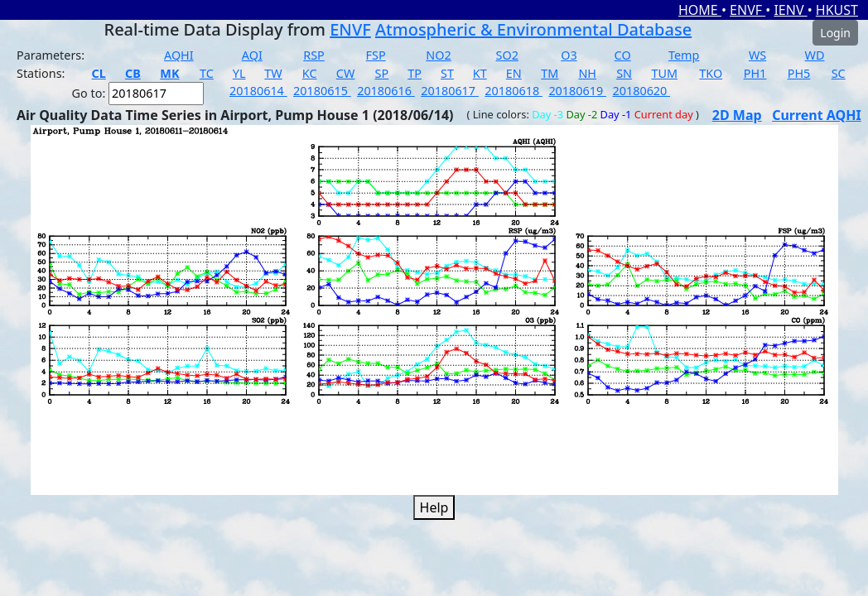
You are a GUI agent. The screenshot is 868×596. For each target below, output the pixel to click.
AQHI (179, 55)
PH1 (755, 73)
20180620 (641, 91)
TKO (711, 73)
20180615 (322, 91)
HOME (700, 10)
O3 (569, 55)
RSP (314, 55)
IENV (790, 10)
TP (415, 73)
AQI (252, 55)
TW (273, 73)
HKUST (837, 10)
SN (624, 73)
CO (623, 55)
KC (310, 73)
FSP (376, 55)
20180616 (386, 91)
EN (514, 73)
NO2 (438, 55)
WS (757, 55)
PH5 (799, 73)
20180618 (514, 91)
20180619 (577, 91)
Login (835, 33)
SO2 (507, 55)
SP (382, 73)
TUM (665, 73)
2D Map (737, 115)
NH (587, 73)
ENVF (747, 10)
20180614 (258, 91)
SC (839, 73)
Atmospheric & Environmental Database (533, 29)
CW (345, 73)
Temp (684, 55)
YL (239, 73)
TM (550, 73)
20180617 (450, 91)
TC (207, 73)
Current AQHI (817, 115)
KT (480, 73)
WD (815, 55)
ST (447, 73)
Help (434, 507)
